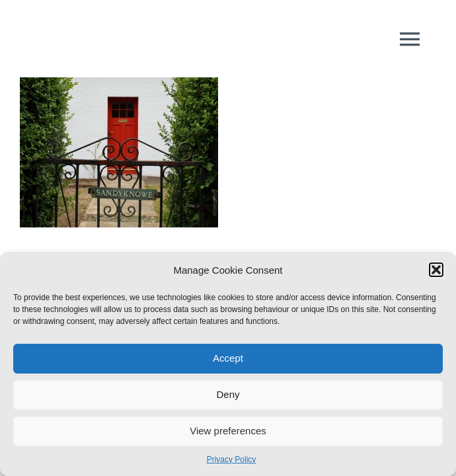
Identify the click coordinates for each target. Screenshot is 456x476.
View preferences (228, 431)
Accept (228, 358)
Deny (228, 394)
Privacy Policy (232, 459)
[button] (436, 270)
